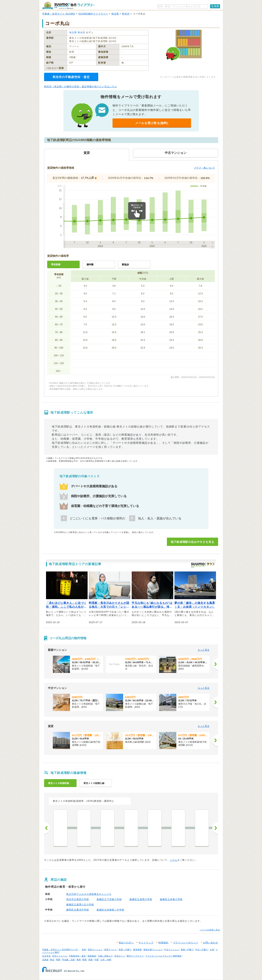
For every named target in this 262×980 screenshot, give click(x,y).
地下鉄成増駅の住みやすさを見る (192, 542)
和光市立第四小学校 (78, 899)
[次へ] (215, 664)
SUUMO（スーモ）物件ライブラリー (68, 6)
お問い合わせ (211, 943)
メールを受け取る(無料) (152, 123)
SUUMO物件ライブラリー (93, 14)
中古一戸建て (202, 950)
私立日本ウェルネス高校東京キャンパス (89, 894)
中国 (96, 960)
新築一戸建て (187, 950)
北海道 (45, 960)
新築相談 (92, 956)
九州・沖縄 (106, 960)
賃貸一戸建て (125, 950)
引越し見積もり (105, 956)
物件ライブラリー (135, 956)
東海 (79, 960)
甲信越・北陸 (68, 960)
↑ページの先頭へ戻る (210, 930)
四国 (90, 960)
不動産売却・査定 (77, 956)
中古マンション (172, 950)
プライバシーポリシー (186, 943)
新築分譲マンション (153, 950)
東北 (52, 960)
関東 (58, 960)
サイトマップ (146, 943)
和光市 (126, 14)
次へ (215, 828)
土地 (212, 950)
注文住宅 (46, 956)
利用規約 (163, 943)
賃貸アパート (111, 950)
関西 (84, 960)
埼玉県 (115, 14)
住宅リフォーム (60, 956)
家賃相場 (137, 950)
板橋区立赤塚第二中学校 (111, 910)
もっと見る (204, 650)
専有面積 (56, 265)
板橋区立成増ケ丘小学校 (80, 905)
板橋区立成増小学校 (141, 899)
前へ (47, 828)
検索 (217, 6)
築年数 (90, 265)
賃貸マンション (95, 950)
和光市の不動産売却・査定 (71, 77)
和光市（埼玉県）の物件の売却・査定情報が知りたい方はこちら (81, 87)
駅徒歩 (125, 265)
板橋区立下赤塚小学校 (109, 899)
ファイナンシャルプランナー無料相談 (163, 956)
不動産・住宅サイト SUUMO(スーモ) (60, 950)
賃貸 (84, 950)
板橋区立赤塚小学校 (171, 899)
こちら (174, 860)
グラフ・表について (205, 168)
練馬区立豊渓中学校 (78, 910)
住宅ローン (120, 956)
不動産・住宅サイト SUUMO (59, 14)
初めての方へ (126, 943)
